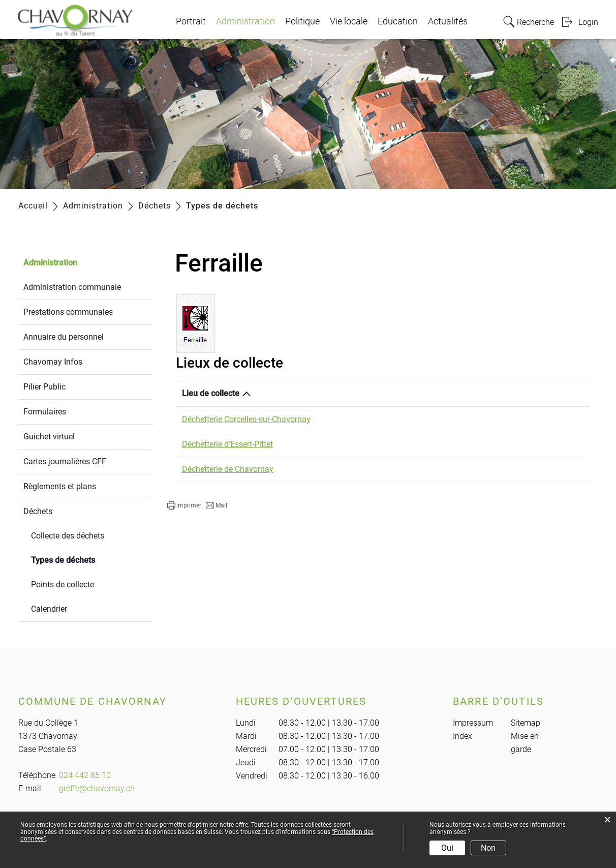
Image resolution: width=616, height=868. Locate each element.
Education (398, 21)
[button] (184, 505)
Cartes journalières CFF (65, 461)
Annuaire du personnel (64, 337)
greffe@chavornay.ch (97, 788)
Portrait (191, 21)
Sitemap (526, 723)
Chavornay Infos (53, 362)
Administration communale (72, 287)
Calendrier (49, 609)
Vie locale (349, 21)
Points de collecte (63, 585)
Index (463, 736)
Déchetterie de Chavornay (228, 469)
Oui (447, 848)
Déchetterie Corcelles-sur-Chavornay (246, 419)
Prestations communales (68, 312)
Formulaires (45, 412)
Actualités (448, 21)
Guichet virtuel (49, 437)
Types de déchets (87, 559)
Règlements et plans (60, 486)
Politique (302, 21)
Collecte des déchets (68, 536)
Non (488, 848)
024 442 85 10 (85, 775)
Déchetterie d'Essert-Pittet (227, 444)
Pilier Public (44, 387)
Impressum (473, 723)
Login (588, 22)
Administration (245, 21)
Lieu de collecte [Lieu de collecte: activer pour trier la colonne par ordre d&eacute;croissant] (211, 393)
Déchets (38, 511)
